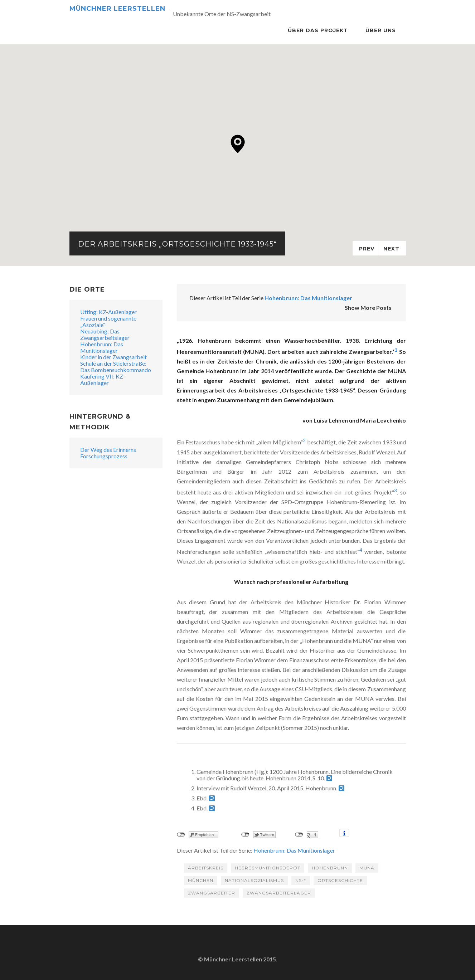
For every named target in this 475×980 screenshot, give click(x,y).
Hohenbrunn (330, 868)
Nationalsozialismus (254, 880)
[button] (238, 144)
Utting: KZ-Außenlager (108, 312)
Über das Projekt (318, 30)
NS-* (301, 880)
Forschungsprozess (104, 456)
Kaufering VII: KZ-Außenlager (103, 379)
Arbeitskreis (206, 868)
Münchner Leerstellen (117, 9)
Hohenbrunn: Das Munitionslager (308, 298)
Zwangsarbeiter (212, 893)
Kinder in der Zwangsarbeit (113, 357)
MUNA (367, 868)
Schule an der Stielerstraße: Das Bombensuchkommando (116, 367)
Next (391, 249)
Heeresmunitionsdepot (268, 868)
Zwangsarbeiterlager (279, 893)
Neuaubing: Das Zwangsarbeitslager (105, 334)
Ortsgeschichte (340, 880)
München (201, 880)
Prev (367, 249)
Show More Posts (368, 308)
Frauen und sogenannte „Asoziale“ (108, 321)
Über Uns (381, 30)
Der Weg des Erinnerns (108, 450)
